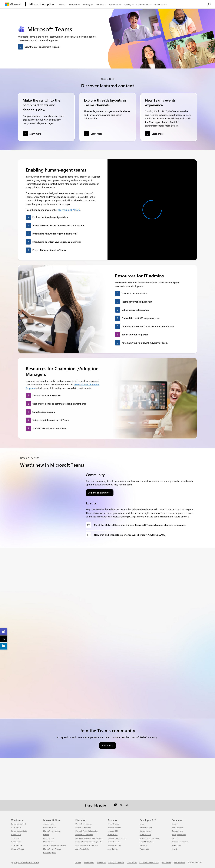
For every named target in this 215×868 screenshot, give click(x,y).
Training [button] (129, 4)
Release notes (89, 863)
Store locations (49, 842)
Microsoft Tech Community (149, 838)
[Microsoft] (13, 4)
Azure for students (82, 849)
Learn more (35, 134)
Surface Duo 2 (16, 842)
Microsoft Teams (114, 842)
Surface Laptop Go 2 (19, 824)
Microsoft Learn (145, 835)
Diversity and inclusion (180, 842)
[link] (4, 632)
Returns (46, 835)
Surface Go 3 (16, 838)
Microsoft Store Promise (52, 849)
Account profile (49, 824)
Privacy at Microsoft (179, 835)
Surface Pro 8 (16, 827)
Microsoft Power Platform (117, 838)
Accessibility (176, 845)
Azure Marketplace (146, 842)
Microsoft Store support (52, 831)
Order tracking (49, 838)
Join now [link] (106, 745)
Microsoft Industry (114, 845)
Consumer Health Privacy (149, 863)
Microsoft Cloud (113, 824)
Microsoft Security (114, 827)
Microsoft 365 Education (84, 835)
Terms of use (132, 863)
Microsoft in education (84, 824)
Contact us (101, 863)
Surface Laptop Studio (19, 831)
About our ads (179, 863)
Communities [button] (144, 4)
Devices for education (83, 827)
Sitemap (78, 863)
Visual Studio (144, 849)
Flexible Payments (50, 853)
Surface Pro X (16, 835)
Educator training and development (88, 842)
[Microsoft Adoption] (42, 4)
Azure (142, 824)
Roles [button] (63, 4)
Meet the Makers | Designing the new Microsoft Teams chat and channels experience (140, 525)
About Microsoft (178, 827)
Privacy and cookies (116, 863)
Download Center (50, 827)
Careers (175, 824)
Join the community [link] (98, 493)
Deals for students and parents (87, 845)
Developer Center (146, 827)
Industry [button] (88, 4)
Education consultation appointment (89, 838)
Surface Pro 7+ (17, 845)
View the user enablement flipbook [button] (42, 47)
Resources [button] (115, 4)
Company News (177, 831)
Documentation (145, 831)
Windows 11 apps (18, 849)
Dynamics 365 (113, 831)
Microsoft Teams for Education (86, 831)
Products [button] (75, 4)
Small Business (113, 849)
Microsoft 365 (113, 835)
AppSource (143, 845)
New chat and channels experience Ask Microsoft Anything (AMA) (130, 535)
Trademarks (166, 863)
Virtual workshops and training (54, 845)
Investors (175, 838)
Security (175, 849)
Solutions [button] (101, 4)
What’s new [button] (161, 4)
